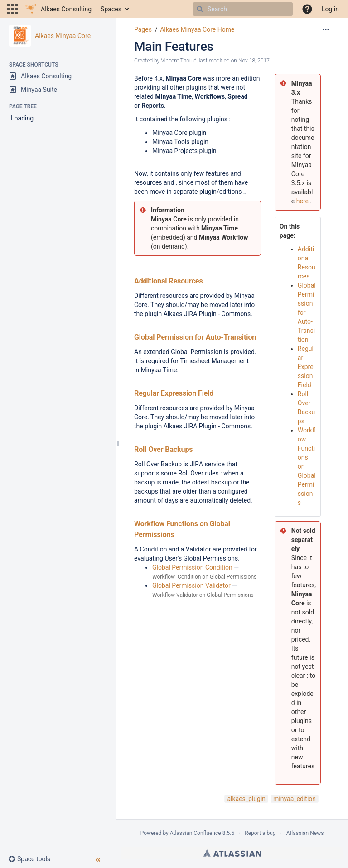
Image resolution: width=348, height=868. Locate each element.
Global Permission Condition (192, 567)
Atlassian (232, 853)
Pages (143, 29)
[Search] (200, 9)
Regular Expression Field (174, 393)
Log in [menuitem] (330, 9)
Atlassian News (305, 833)
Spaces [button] (111, 9)
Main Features (174, 46)
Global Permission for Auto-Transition (195, 337)
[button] (13, 9)
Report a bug (260, 833)
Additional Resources (169, 281)
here (302, 201)
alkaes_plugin (246, 799)
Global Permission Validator (191, 585)
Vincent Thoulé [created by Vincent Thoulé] (179, 61)
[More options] (326, 29)
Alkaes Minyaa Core (63, 36)
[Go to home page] (58, 9)
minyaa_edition (295, 799)
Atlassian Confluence (196, 833)
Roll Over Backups (163, 449)
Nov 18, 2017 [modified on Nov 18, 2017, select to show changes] (254, 61)
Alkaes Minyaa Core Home (197, 29)
